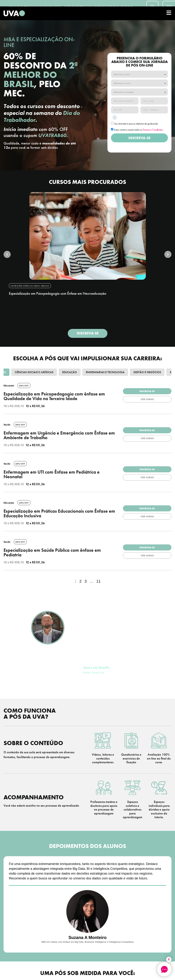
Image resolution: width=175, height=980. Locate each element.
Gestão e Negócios (147, 372)
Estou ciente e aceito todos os (139, 130)
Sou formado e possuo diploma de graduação (136, 124)
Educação (70, 372)
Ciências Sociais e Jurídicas (34, 372)
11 (98, 581)
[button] (7, 254)
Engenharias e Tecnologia (105, 372)
